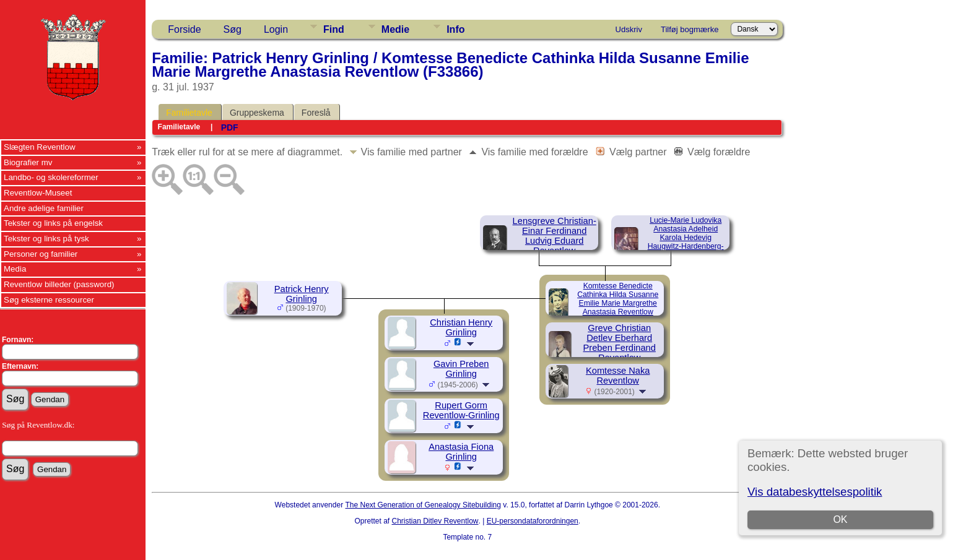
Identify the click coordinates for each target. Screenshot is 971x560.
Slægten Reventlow (40, 147)
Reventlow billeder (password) (59, 284)
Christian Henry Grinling (461, 327)
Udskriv (629, 29)
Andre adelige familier (44, 208)
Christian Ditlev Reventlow (435, 521)
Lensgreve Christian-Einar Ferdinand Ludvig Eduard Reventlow (555, 236)
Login (276, 29)
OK (840, 519)
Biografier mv (28, 162)
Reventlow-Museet (38, 193)
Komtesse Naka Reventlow (618, 376)
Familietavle (189, 113)
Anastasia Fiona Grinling (461, 452)
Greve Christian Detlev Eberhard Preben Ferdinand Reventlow (620, 343)
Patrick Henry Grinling (302, 294)
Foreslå (316, 113)
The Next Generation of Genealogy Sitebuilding (423, 505)
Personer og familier (41, 254)
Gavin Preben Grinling (461, 369)
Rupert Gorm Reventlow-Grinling (461, 410)
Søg (233, 29)
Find (334, 29)
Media (15, 269)
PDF (230, 127)
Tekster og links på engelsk (53, 223)
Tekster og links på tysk (46, 239)
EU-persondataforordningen (533, 521)
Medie (395, 29)
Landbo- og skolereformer (51, 177)
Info (455, 29)
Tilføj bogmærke (690, 29)
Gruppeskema (257, 113)
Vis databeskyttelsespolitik (815, 492)
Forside (184, 29)
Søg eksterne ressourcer (49, 300)
